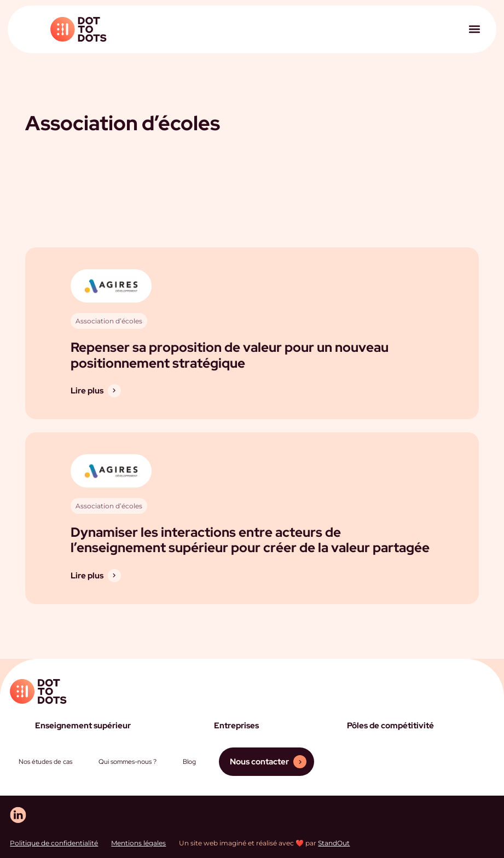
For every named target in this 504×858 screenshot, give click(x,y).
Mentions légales (138, 843)
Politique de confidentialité (54, 843)
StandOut (334, 843)
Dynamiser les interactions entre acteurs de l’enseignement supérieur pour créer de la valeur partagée (250, 540)
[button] (474, 29)
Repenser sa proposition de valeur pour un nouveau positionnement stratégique (230, 355)
